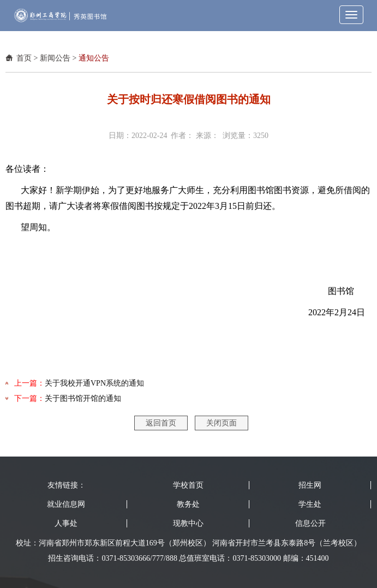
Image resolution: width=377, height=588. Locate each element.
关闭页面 (222, 423)
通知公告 (94, 58)
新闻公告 (55, 58)
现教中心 (188, 523)
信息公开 (310, 523)
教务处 (188, 504)
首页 (24, 58)
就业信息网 (66, 504)
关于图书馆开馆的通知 (83, 398)
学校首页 (188, 485)
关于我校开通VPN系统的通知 (94, 383)
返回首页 (161, 423)
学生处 (310, 504)
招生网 (310, 485)
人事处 (66, 523)
